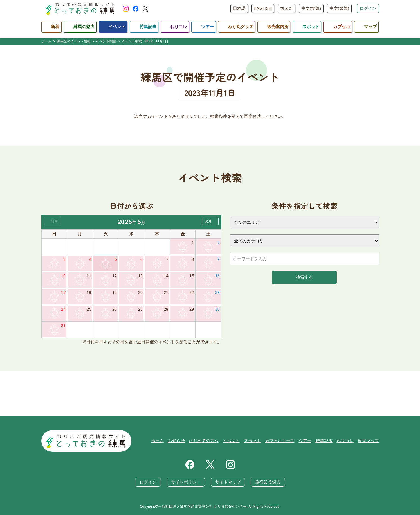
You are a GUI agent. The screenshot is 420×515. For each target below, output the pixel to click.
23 (217, 293)
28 (166, 309)
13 (140, 276)
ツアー (305, 441)
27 (140, 309)
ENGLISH (263, 8)
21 (166, 293)
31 (63, 326)
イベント (231, 441)
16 (217, 276)
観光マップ (368, 441)
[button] (210, 221)
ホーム (157, 441)
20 (140, 293)
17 (63, 293)
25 (89, 309)
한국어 (287, 8)
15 (192, 276)
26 (114, 309)
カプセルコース (280, 441)
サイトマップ (228, 482)
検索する (304, 277)
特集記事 (324, 441)
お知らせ (176, 441)
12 (114, 276)
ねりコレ (345, 441)
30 (217, 309)
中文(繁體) (339, 8)
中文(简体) (311, 8)
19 (114, 293)
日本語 (239, 8)
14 (166, 276)
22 (192, 293)
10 (63, 276)
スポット (252, 441)
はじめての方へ (204, 441)
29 (192, 309)
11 (89, 276)
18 (89, 293)
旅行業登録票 (268, 482)
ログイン (368, 8)
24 (63, 309)
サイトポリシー (186, 482)
